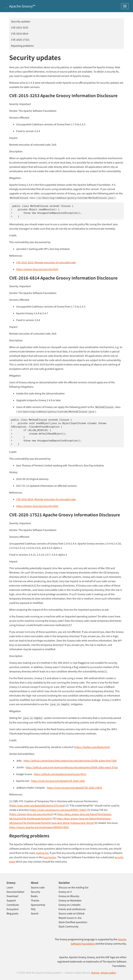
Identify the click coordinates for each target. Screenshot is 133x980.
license (95, 973)
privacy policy (108, 973)
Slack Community (68, 926)
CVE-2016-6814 (20, 33)
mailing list (42, 853)
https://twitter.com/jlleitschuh (92, 747)
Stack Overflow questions (73, 922)
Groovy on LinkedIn (70, 905)
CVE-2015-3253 (20, 27)
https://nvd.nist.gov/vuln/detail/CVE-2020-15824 (74, 788)
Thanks (35, 900)
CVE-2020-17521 (20, 40)
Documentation (15, 892)
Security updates (21, 21)
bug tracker (50, 857)
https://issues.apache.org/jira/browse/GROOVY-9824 (39, 827)
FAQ (33, 909)
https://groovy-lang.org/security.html (37, 269)
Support (11, 900)
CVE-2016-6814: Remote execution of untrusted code (46, 499)
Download (12, 896)
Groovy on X (65, 892)
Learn (10, 887)
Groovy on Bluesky (69, 896)
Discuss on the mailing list (73, 887)
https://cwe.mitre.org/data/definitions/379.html (37, 805)
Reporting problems (22, 46)
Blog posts (12, 913)
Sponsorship (38, 905)
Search (35, 913)
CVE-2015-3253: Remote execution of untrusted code (46, 262)
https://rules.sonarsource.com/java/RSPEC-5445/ (58, 810)
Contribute (13, 905)
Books (34, 896)
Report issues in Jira (70, 918)
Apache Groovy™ (20, 6)
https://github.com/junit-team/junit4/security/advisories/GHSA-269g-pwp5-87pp (72, 767)
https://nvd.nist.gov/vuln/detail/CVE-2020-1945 (58, 781)
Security (35, 892)
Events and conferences (72, 909)
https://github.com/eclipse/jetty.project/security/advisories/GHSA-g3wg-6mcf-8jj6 (70, 761)
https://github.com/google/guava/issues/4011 (60, 774)
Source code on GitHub (72, 913)
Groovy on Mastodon (70, 900)
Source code (38, 887)
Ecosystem (13, 909)
